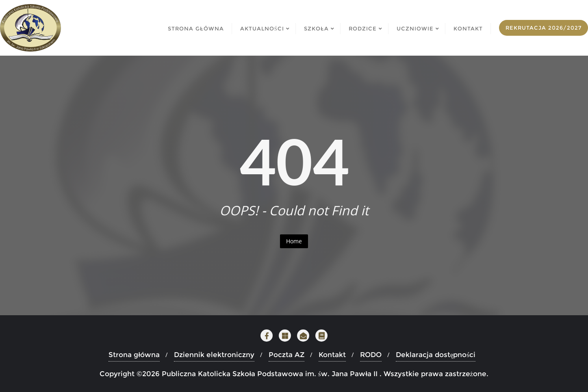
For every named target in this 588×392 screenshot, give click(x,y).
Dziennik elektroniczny (214, 355)
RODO (371, 355)
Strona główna (134, 355)
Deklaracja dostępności (436, 355)
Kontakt (332, 355)
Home (294, 241)
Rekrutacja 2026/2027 (544, 28)
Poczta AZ (286, 355)
